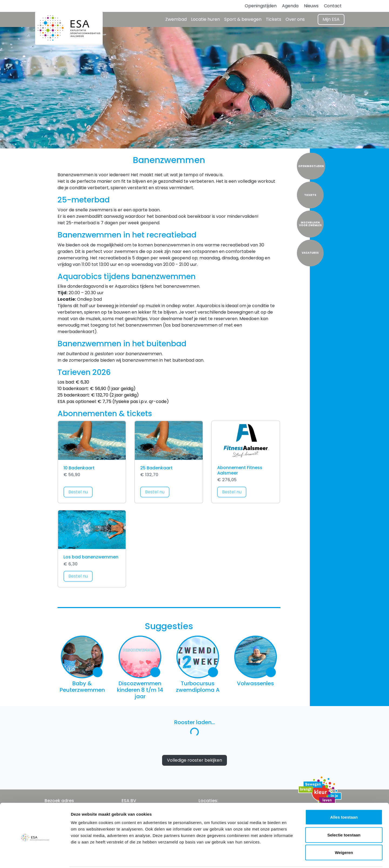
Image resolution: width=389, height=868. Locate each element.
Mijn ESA (331, 19)
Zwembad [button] (176, 19)
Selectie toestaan (344, 815)
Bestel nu (81, 492)
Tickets (274, 19)
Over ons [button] (295, 19)
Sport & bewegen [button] (243, 19)
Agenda (290, 6)
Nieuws (311, 6)
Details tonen (292, 857)
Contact (333, 6)
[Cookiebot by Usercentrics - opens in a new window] (35, 857)
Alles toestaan (344, 797)
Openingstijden (261, 6)
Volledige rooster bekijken (194, 760)
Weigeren (344, 833)
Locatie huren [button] (205, 19)
